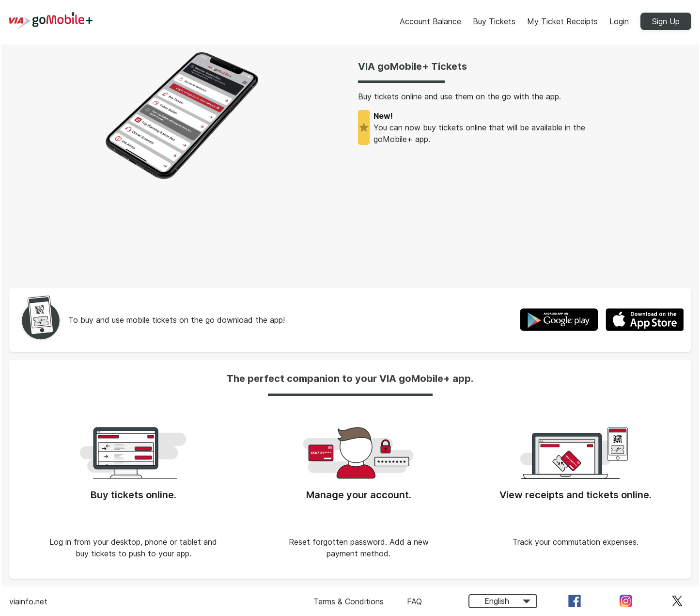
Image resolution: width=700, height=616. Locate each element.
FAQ (414, 601)
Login (619, 21)
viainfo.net (28, 601)
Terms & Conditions (349, 601)
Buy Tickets (494, 21)
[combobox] (503, 601)
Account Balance (430, 21)
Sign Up (666, 21)
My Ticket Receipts (562, 21)
